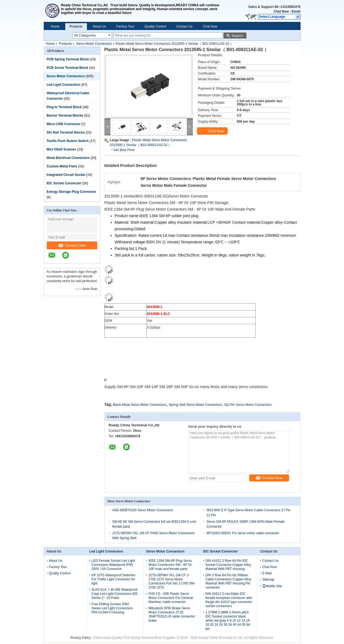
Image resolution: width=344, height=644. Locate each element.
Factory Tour (125, 26)
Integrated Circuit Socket (66, 175)
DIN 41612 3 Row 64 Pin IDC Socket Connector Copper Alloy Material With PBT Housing (228, 565)
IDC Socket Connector (64, 183)
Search (237, 36)
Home (55, 26)
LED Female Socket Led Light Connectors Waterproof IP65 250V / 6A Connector (113, 565)
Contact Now (72, 245)
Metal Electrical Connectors (68, 158)
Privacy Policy (80, 638)
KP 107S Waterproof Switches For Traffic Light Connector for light (114, 579)
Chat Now (281, 11)
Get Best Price (124, 150)
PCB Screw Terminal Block (68, 68)
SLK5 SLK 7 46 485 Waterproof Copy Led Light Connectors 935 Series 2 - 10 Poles (115, 594)
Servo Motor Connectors (94, 44)
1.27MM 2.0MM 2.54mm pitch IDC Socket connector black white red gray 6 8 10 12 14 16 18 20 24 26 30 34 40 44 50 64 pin (228, 621)
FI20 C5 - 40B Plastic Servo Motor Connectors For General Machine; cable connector (171, 598)
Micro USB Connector (64, 124)
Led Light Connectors (64, 85)
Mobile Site (272, 586)
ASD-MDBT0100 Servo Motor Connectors (143, 510)
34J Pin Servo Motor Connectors (248, 405)
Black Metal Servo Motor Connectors (139, 405)
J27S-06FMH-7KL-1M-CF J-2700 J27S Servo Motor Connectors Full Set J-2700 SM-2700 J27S (172, 581)
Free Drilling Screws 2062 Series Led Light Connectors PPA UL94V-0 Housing (112, 608)
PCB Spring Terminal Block (68, 59)
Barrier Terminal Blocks (65, 116)
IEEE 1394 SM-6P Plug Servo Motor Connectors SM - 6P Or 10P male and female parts (170, 565)
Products (76, 26)
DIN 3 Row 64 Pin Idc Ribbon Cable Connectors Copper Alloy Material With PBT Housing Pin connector (228, 581)
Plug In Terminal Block (64, 107)
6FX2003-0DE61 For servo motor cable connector (243, 533)
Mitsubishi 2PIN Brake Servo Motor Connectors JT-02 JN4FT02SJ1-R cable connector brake (172, 614)
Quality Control (155, 26)
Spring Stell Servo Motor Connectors (195, 405)
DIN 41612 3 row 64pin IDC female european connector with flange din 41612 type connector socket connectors (229, 600)
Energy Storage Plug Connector (71, 192)
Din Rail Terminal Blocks (66, 132)
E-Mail (267, 573)
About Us (99, 26)
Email (296, 11)
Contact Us (184, 26)
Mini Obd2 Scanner (62, 149)
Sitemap (268, 580)
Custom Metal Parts (62, 166)
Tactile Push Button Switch (68, 141)
